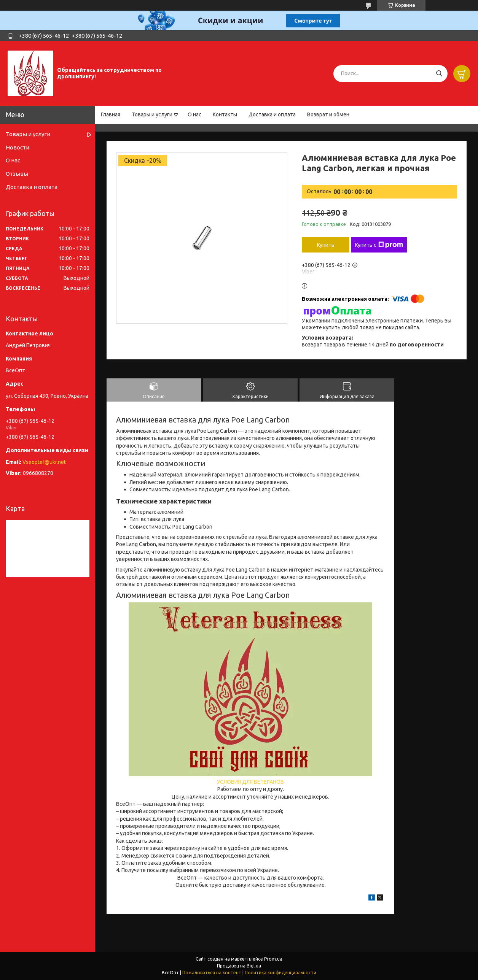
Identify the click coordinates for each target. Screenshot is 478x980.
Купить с (379, 245)
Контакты (225, 114)
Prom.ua (273, 959)
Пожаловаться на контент (212, 973)
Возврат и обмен (328, 114)
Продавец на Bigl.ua (239, 966)
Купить (326, 245)
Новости (18, 147)
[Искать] (439, 74)
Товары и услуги (152, 114)
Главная (111, 114)
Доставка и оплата (272, 114)
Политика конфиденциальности (280, 973)
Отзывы (17, 174)
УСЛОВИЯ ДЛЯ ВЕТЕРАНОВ (250, 782)
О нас (194, 114)
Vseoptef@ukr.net (44, 462)
